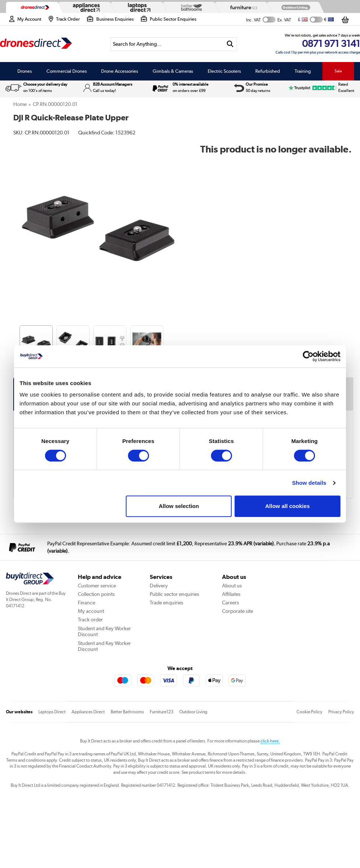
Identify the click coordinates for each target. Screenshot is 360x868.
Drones (25, 71)
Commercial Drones (67, 71)
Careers (231, 603)
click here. (270, 741)
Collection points (96, 594)
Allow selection (179, 506)
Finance (86, 603)
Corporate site (238, 611)
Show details (309, 483)
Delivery (159, 586)
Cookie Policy (309, 712)
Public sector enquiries (174, 594)
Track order (90, 620)
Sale (338, 71)
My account (91, 611)
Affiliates (231, 594)
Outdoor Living (193, 712)
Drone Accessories (120, 71)
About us (232, 586)
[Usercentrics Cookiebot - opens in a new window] (308, 356)
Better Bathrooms (127, 712)
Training (303, 71)
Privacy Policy (341, 712)
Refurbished (268, 71)
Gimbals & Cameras (173, 71)
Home (20, 104)
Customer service (97, 586)
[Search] (167, 44)
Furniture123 (162, 712)
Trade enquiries (167, 603)
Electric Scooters (224, 71)
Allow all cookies (288, 506)
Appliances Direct (88, 712)
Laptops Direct (52, 712)
